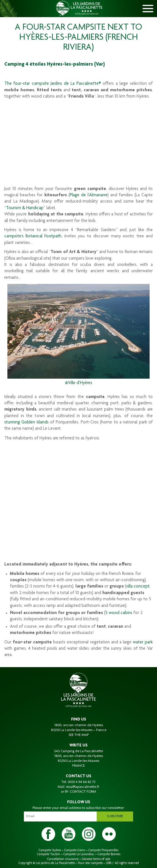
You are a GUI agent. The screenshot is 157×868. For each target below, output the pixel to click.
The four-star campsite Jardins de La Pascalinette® (53, 84)
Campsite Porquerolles (103, 850)
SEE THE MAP (79, 735)
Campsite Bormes (109, 854)
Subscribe (115, 816)
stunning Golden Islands (26, 423)
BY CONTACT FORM (80, 792)
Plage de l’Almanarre (89, 195)
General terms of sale (96, 859)
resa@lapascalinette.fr (83, 787)
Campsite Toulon (48, 854)
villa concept (138, 587)
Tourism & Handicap (25, 208)
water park (143, 643)
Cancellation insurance (63, 859)
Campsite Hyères (50, 850)
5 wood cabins (119, 613)
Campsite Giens (75, 850)
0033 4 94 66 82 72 (82, 782)
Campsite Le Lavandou (79, 854)
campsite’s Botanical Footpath (33, 237)
